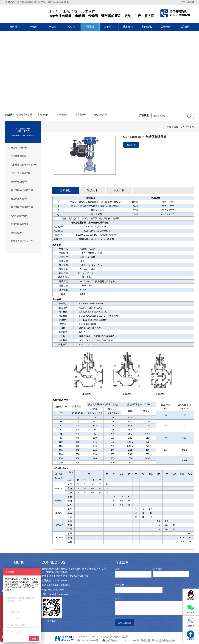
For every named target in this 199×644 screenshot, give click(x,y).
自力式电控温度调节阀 (22, 207)
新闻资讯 (147, 27)
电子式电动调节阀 (20, 182)
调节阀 (90, 27)
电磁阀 (34, 27)
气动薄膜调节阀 (18, 156)
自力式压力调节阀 (20, 199)
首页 (182, 127)
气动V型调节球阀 (19, 216)
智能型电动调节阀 (20, 224)
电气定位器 (16, 233)
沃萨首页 (15, 27)
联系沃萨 (185, 27)
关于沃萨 (166, 27)
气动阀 (71, 27)
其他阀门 (109, 27)
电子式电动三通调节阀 (22, 190)
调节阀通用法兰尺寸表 (22, 241)
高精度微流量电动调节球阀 (24, 165)
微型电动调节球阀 (20, 148)
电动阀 (52, 27)
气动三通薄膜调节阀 (21, 173)
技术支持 (128, 27)
